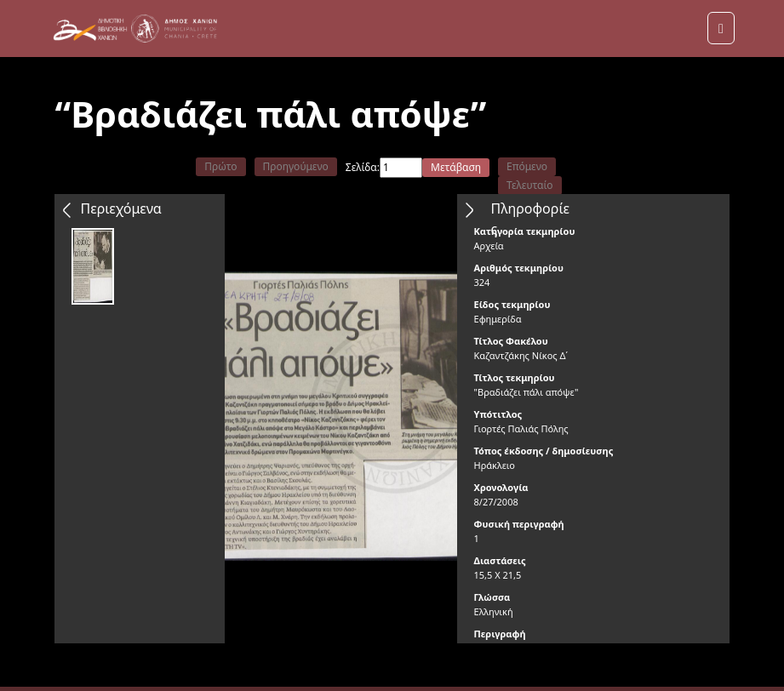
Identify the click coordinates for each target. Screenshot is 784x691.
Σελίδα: (363, 167)
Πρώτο (220, 166)
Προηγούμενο (296, 166)
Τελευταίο (530, 185)
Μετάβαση (456, 167)
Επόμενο (527, 166)
